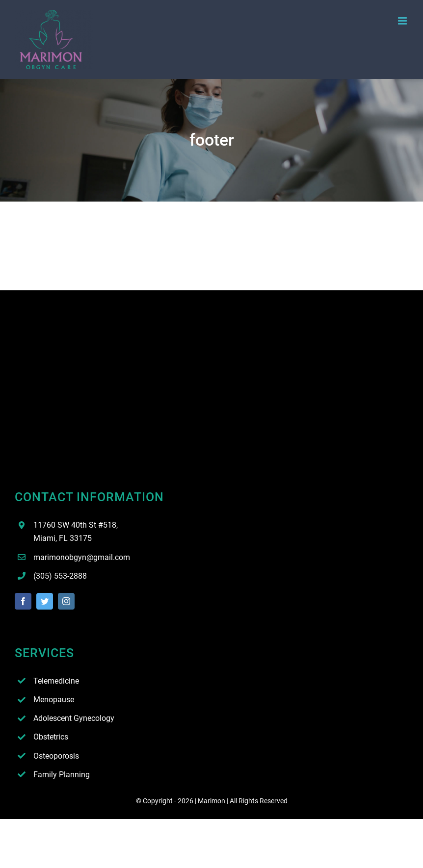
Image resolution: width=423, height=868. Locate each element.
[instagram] (66, 601)
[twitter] (45, 601)
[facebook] (23, 601)
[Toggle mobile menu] (403, 21)
